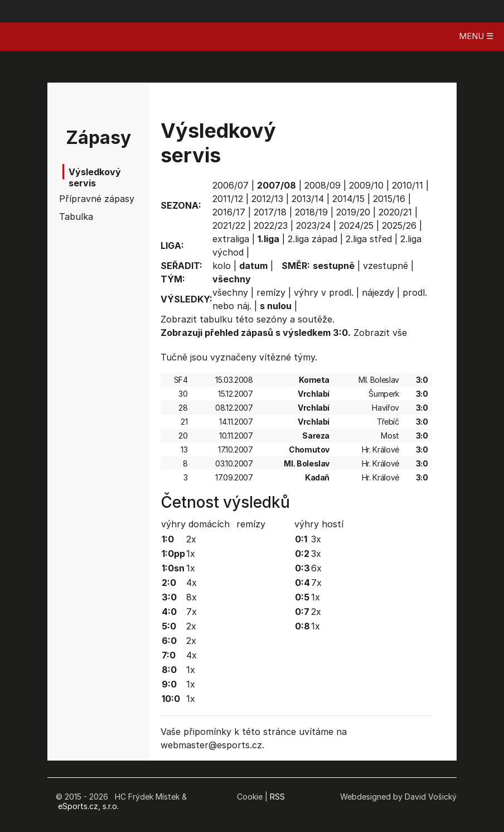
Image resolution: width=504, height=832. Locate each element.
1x (191, 554)
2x (191, 539)
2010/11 (408, 185)
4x (192, 583)
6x (316, 568)
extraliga (231, 239)
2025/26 (399, 225)
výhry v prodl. (324, 292)
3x (316, 539)
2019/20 (353, 212)
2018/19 (311, 212)
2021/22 (229, 225)
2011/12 (228, 199)
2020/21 (395, 212)
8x (192, 597)
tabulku (216, 319)
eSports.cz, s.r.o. (88, 806)
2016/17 (229, 212)
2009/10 (366, 185)
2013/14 (308, 199)
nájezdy (378, 292)
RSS (277, 797)
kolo (222, 266)
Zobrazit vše (380, 333)
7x (192, 612)
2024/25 (356, 225)
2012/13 (267, 199)
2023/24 (313, 225)
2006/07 (231, 185)
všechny (230, 292)
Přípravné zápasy (84, 199)
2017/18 (270, 212)
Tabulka (76, 217)
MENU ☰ (476, 36)
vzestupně (386, 266)
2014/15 (348, 199)
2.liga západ (312, 239)
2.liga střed (369, 239)
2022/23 (271, 225)
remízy (271, 292)
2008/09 (323, 185)
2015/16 (389, 199)
